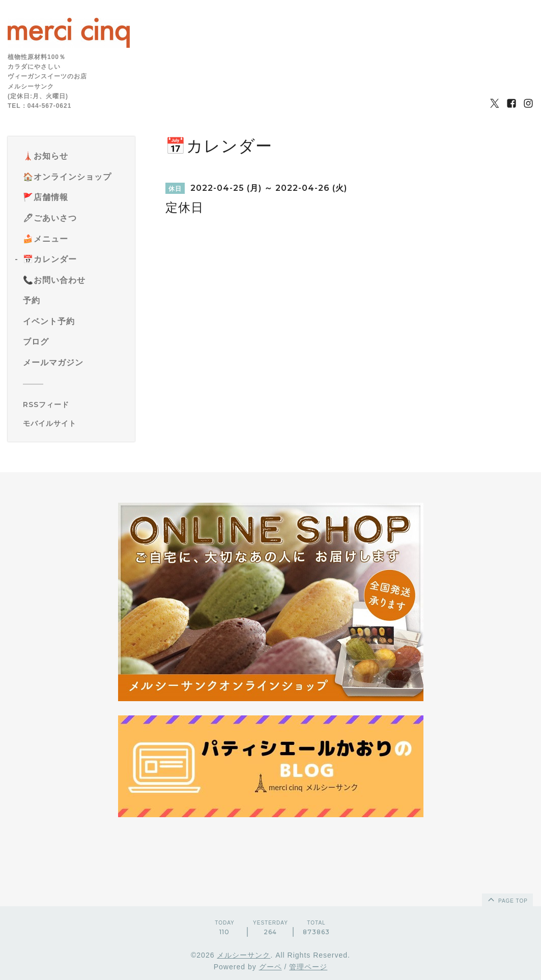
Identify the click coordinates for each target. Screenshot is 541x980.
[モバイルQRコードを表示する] (75, 423)
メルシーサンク (244, 955)
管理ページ (308, 967)
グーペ (270, 967)
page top (507, 899)
